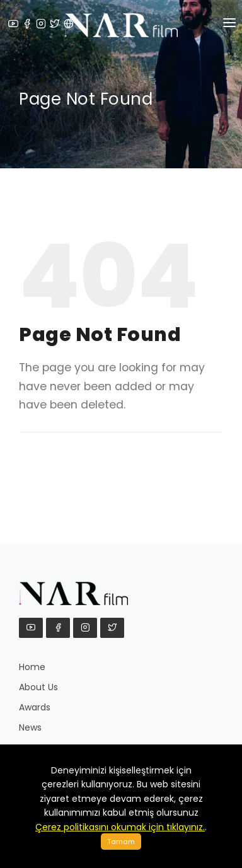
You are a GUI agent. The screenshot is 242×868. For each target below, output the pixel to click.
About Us (38, 687)
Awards (35, 707)
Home (32, 667)
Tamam (121, 842)
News (30, 727)
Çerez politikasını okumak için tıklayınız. (120, 827)
